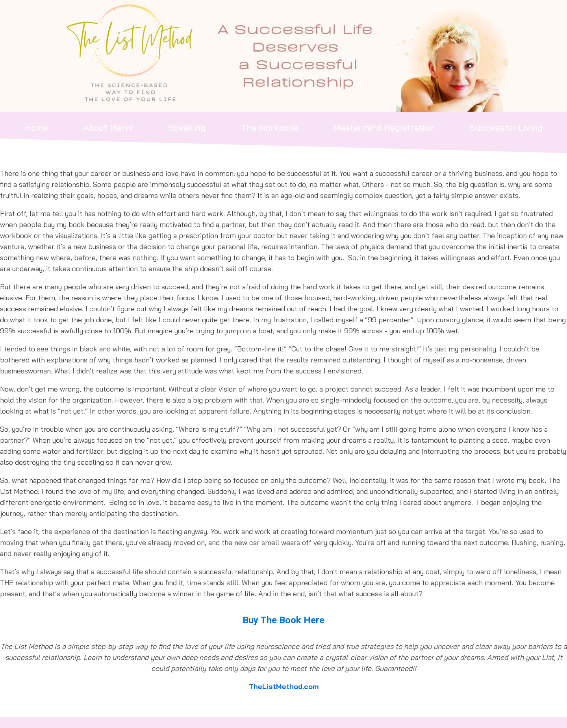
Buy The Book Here (283, 620)
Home (36, 127)
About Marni (108, 127)
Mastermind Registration (384, 127)
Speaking (187, 127)
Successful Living (506, 127)
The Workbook (270, 127)
